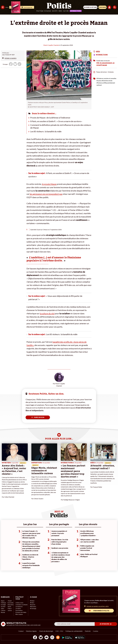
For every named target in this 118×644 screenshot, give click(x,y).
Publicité (88, 631)
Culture (66, 11)
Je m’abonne (19, 607)
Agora (3, 601)
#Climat (32, 601)
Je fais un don (19, 603)
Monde (3, 612)
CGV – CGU (59, 631)
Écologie (48, 11)
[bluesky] (41, 638)
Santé (9, 607)
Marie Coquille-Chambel (51, 45)
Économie (11, 603)
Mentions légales (31, 631)
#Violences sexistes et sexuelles (106, 78)
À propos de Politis (21, 612)
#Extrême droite (107, 81)
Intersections (76, 11)
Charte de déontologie (46, 631)
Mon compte (19, 614)
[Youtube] (47, 638)
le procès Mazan (49, 184)
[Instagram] (52, 638)
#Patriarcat (100, 83)
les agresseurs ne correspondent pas (46, 194)
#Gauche (33, 605)
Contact (21, 631)
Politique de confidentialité (74, 631)
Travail (10, 601)
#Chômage (33, 608)
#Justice (99, 81)
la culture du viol (47, 313)
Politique (40, 11)
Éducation (11, 605)
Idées (60, 11)
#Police (32, 603)
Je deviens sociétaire (22, 605)
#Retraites (33, 607)
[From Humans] (58, 638)
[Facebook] (35, 638)
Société (55, 11)
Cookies (96, 631)
